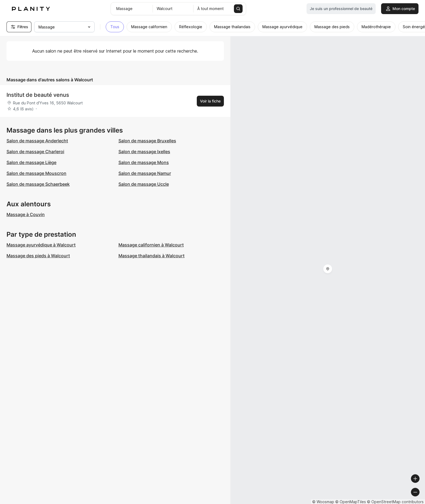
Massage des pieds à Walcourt (38, 256)
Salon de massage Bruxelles (147, 141)
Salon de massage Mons (144, 162)
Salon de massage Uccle (144, 184)
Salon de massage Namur (145, 173)
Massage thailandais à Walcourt (152, 256)
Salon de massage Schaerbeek (38, 184)
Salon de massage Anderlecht (37, 141)
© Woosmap (323, 502)
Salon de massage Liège (31, 162)
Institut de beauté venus (38, 95)
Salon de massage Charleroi (35, 152)
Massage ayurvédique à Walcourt (41, 245)
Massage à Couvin (26, 214)
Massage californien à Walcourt (151, 245)
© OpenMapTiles (351, 502)
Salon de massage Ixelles (144, 152)
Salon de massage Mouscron (36, 173)
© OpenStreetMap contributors (395, 502)
